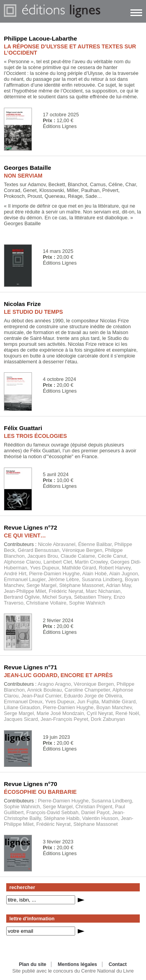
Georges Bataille (27, 168)
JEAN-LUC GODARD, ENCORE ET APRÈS (58, 675)
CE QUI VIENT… (25, 535)
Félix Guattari (23, 428)
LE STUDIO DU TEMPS (33, 312)
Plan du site (32, 964)
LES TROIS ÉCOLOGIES (35, 436)
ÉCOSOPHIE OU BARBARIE (40, 792)
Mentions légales (77, 964)
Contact (118, 964)
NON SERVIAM (23, 176)
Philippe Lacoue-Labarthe (40, 38)
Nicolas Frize (22, 304)
